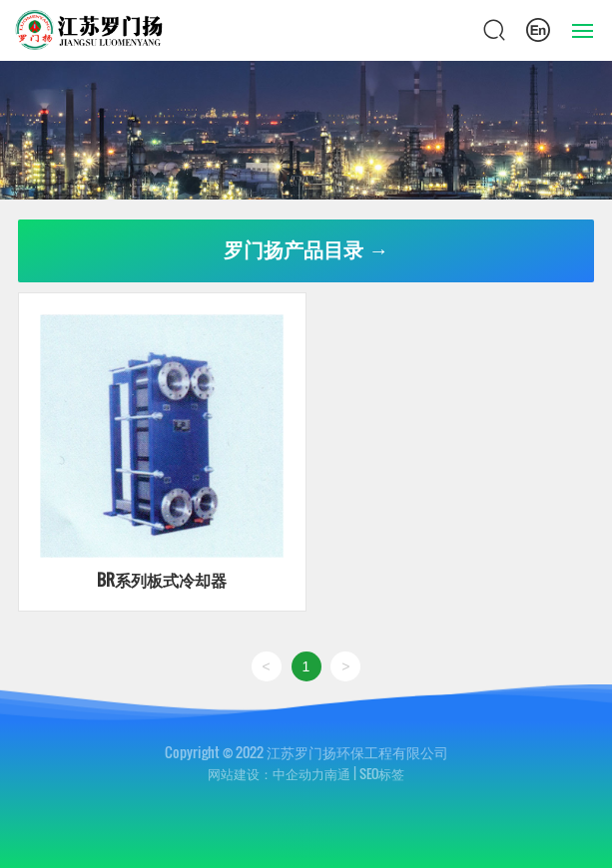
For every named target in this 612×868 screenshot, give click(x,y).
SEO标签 (382, 773)
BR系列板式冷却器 (162, 580)
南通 (337, 773)
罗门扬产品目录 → (306, 250)
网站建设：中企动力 (266, 773)
